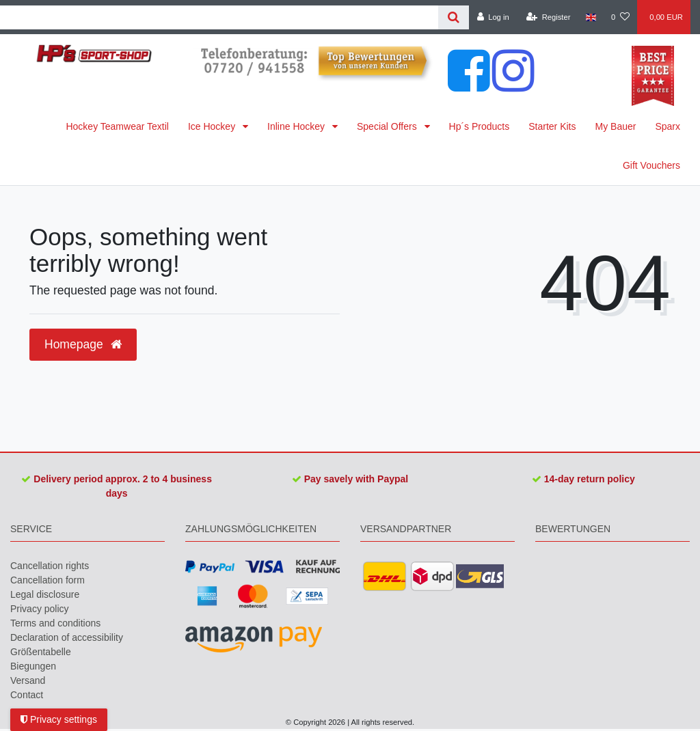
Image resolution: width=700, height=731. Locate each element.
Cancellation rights (50, 566)
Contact (27, 695)
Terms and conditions (55, 623)
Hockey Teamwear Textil (117, 126)
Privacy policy (40, 609)
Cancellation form (48, 580)
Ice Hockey (213, 126)
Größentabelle (41, 652)
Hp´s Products (480, 126)
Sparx (668, 126)
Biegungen (33, 666)
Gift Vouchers (651, 165)
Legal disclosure (45, 594)
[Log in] (493, 17)
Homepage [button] (83, 344)
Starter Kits (552, 126)
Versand (28, 680)
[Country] (591, 17)
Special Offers (388, 126)
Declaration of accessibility (67, 637)
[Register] (549, 17)
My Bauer (616, 126)
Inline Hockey (297, 126)
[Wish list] (620, 17)
